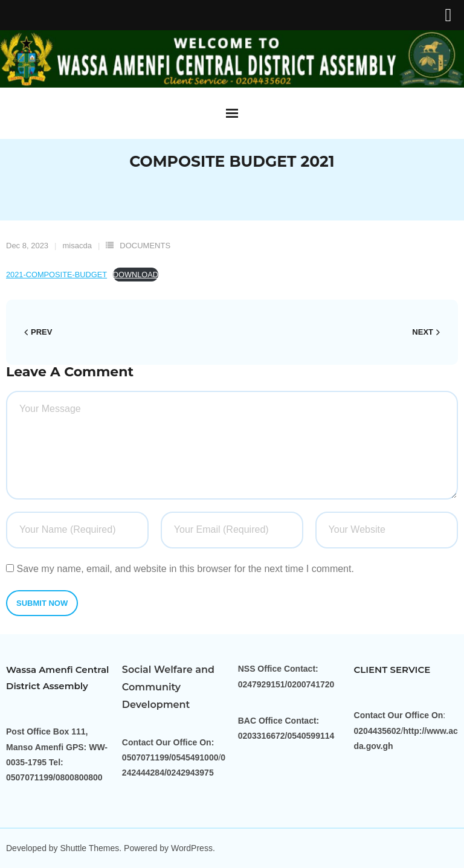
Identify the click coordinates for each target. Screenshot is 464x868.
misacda (77, 246)
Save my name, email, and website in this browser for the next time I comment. (185, 569)
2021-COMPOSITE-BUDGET (56, 275)
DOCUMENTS (145, 246)
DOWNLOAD (136, 275)
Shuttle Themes (90, 848)
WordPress (192, 848)
